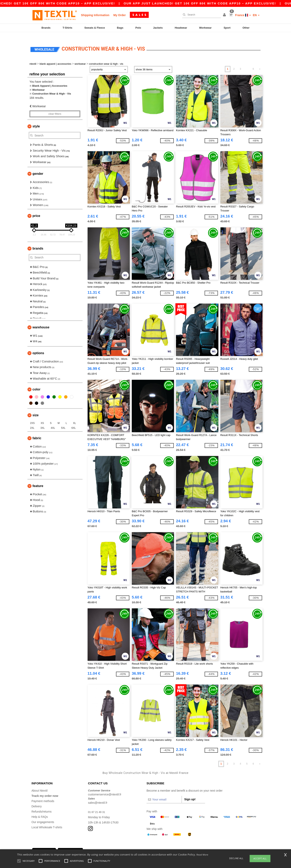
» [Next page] (260, 63)
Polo (138, 28)
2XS (32, 417)
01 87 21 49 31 (97, 806)
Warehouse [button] (41, 321)
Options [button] (38, 347)
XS (42, 417)
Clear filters (55, 108)
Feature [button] (38, 480)
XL (75, 417)
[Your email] (164, 793)
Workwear (205, 28)
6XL (74, 422)
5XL (63, 422)
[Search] (201, 15)
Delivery (37, 800)
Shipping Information (95, 15)
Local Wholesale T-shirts (47, 821)
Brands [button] (38, 242)
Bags (120, 28)
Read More (203, 855)
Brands (46, 28)
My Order (120, 15)
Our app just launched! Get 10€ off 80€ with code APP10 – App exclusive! (213, 3)
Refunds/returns (42, 806)
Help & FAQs (40, 811)
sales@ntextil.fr (98, 797)
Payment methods (43, 795)
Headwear (181, 28)
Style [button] (36, 120)
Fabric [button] (37, 432)
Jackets (158, 28)
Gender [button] (38, 168)
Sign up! (190, 793)
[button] (225, 15)
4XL (53, 422)
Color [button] (36, 383)
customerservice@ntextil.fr (105, 789)
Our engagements (43, 816)
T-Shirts (67, 28)
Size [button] (36, 409)
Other (246, 28)
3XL (42, 422)
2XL (32, 422)
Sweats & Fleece (95, 28)
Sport (227, 28)
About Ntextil (39, 785)
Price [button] (36, 210)
